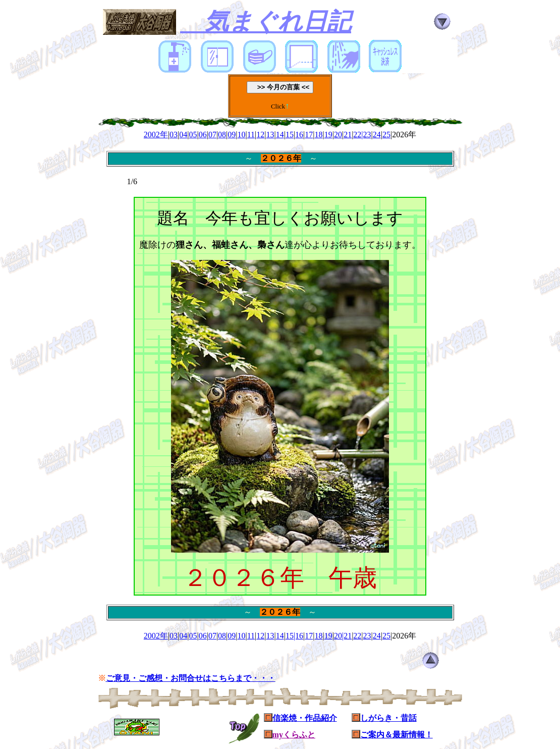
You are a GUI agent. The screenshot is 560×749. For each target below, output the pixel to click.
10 (241, 135)
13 (270, 135)
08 (222, 135)
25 (386, 135)
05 (193, 135)
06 (203, 135)
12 (260, 135)
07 (212, 135)
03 (174, 135)
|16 (298, 636)
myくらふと (294, 735)
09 (232, 135)
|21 (347, 636)
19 (328, 135)
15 (290, 135)
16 (299, 135)
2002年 (156, 135)
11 (251, 135)
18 (319, 135)
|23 (366, 135)
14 (280, 135)
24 (377, 135)
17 (309, 135)
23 (367, 636)
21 (348, 135)
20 (338, 135)
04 (183, 135)
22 (357, 135)
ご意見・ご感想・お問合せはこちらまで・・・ (191, 678)
